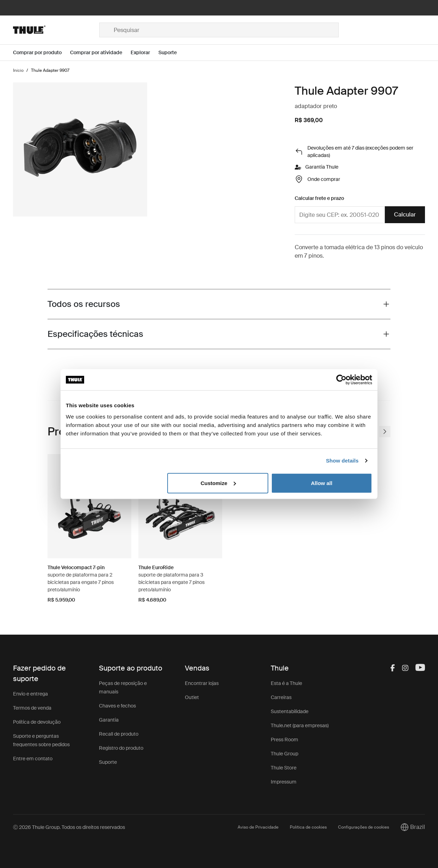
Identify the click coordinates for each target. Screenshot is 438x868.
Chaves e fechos (117, 706)
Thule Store (284, 768)
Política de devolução (37, 722)
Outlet (192, 697)
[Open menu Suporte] (172, 53)
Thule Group (284, 754)
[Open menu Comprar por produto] (42, 53)
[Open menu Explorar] (145, 53)
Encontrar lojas (202, 683)
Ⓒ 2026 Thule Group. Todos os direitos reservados (69, 827)
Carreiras (281, 697)
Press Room (284, 740)
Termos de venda (32, 708)
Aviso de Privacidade (258, 827)
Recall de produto (119, 734)
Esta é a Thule (286, 683)
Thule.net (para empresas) (300, 725)
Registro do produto (121, 748)
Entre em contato (33, 759)
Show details (342, 461)
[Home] (56, 30)
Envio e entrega (30, 694)
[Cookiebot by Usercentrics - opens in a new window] (341, 380)
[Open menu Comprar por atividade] (100, 53)
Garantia (109, 720)
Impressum (284, 782)
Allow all (322, 483)
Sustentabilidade (290, 711)
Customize (218, 483)
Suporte (108, 762)
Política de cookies (308, 827)
